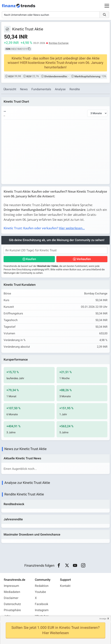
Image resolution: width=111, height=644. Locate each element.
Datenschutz (12, 604)
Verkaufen (84, 259)
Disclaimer (11, 598)
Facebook (42, 604)
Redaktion (42, 586)
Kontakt (65, 586)
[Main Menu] (107, 6)
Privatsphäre (12, 610)
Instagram (42, 610)
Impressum (11, 586)
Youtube (40, 592)
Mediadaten (12, 592)
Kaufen (31, 259)
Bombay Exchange (59, 43)
